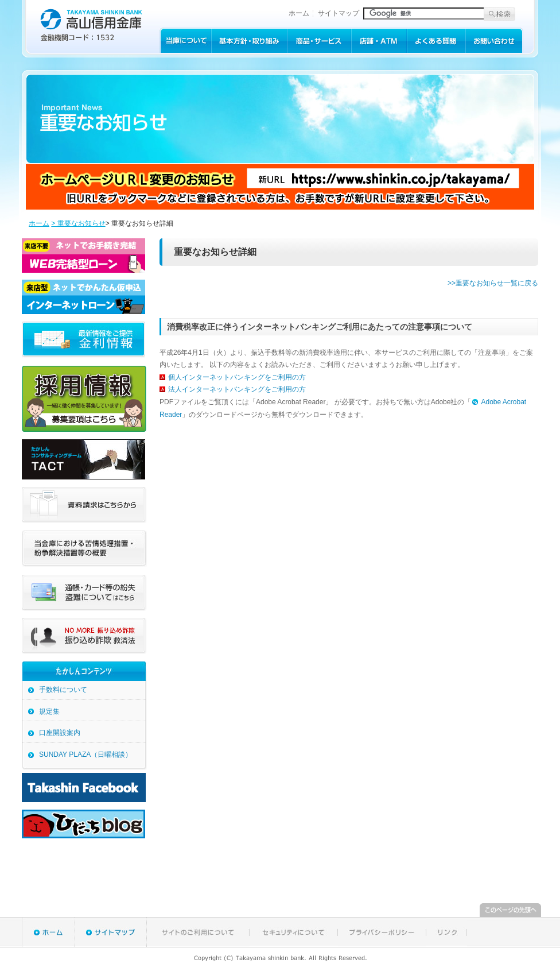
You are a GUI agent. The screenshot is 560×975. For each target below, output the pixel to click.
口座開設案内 (60, 733)
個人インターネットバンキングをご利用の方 (237, 377)
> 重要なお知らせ (78, 223)
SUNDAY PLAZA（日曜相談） (85, 755)
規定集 (49, 711)
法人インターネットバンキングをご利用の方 (237, 389)
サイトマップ (339, 13)
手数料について (63, 690)
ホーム (299, 13)
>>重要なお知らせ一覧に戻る (493, 283)
